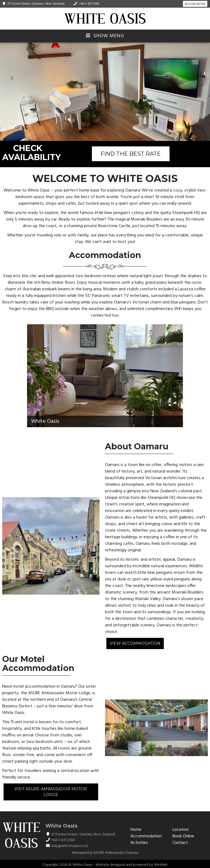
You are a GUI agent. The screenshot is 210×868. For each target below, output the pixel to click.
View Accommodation (135, 643)
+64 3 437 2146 (89, 4)
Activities (139, 843)
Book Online (183, 836)
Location (181, 830)
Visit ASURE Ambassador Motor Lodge (51, 792)
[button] (205, 92)
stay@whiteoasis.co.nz (70, 846)
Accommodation (146, 836)
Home (136, 830)
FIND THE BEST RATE (131, 154)
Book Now (195, 4)
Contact (180, 843)
